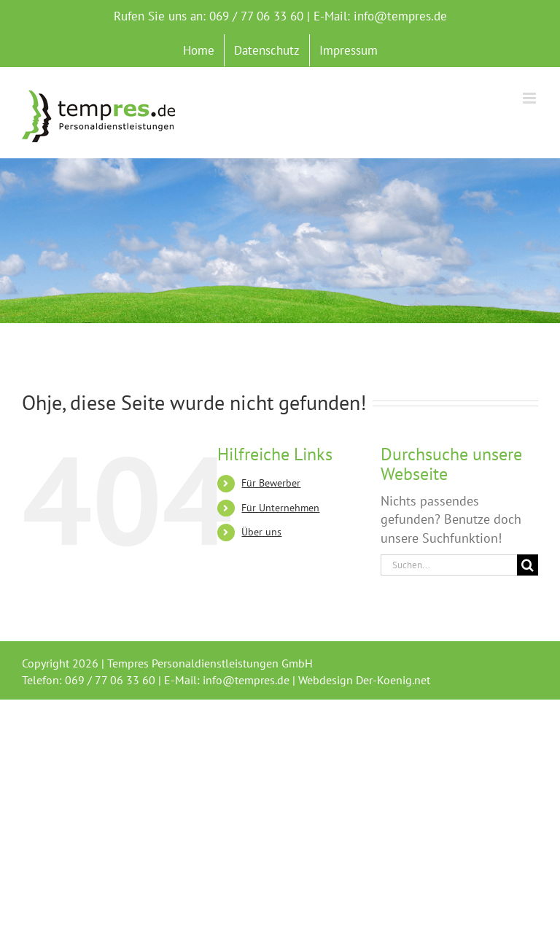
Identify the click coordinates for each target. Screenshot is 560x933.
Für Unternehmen (280, 508)
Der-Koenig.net (393, 680)
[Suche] (528, 565)
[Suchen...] (449, 565)
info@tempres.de (400, 16)
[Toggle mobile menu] (530, 98)
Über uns (261, 532)
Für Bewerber (271, 483)
